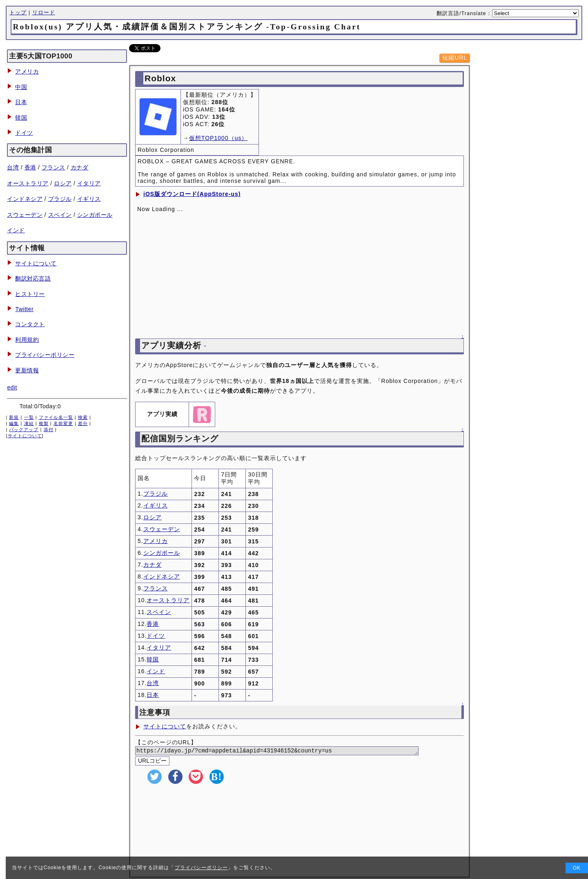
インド (16, 230)
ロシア (63, 183)
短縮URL (455, 58)
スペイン (60, 215)
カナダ (80, 167)
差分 (83, 423)
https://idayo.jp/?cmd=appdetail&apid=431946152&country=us (287, 751)
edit (12, 387)
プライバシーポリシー (45, 355)
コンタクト (30, 324)
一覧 (29, 417)
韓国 (21, 118)
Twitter (24, 309)
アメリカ (27, 71)
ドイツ (24, 133)
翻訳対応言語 (33, 278)
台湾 (13, 167)
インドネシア (25, 199)
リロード (44, 13)
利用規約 (27, 340)
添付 (49, 429)
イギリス (89, 199)
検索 (83, 417)
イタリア (89, 183)
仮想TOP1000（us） (218, 138)
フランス (53, 167)
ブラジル (60, 199)
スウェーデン (25, 215)
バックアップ (24, 429)
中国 (21, 87)
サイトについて (36, 263)
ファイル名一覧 (56, 417)
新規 (14, 417)
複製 (44, 423)
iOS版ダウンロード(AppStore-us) (192, 194)
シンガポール (95, 215)
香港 (30, 167)
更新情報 (27, 370)
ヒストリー (30, 294)
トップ (18, 13)
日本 (21, 102)
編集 (14, 423)
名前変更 (63, 423)
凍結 (29, 423)
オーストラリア (28, 183)
